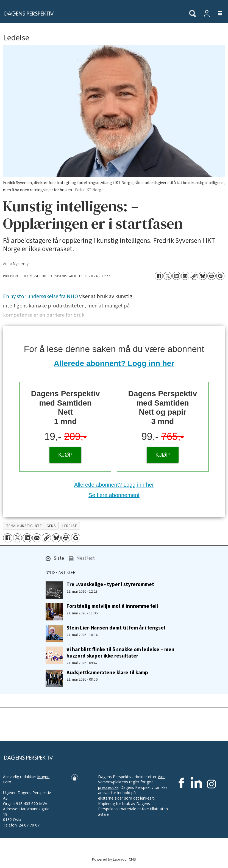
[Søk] (193, 14)
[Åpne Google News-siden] (220, 276)
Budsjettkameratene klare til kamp (107, 673)
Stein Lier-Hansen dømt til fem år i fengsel (116, 628)
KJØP (65, 455)
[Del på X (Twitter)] (168, 276)
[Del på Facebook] (159, 276)
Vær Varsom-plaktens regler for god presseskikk (131, 782)
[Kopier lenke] (194, 276)
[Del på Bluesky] (203, 276)
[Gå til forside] (91, 13)
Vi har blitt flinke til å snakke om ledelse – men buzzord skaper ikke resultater (120, 653)
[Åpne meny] (217, 14)
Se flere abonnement (114, 495)
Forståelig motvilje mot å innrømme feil (112, 606)
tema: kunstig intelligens (31, 526)
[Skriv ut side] (212, 276)
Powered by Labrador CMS (114, 859)
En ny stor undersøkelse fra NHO (41, 296)
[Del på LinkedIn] (176, 276)
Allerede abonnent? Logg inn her (114, 363)
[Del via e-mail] (185, 276)
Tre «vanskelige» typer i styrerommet (110, 584)
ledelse (70, 526)
